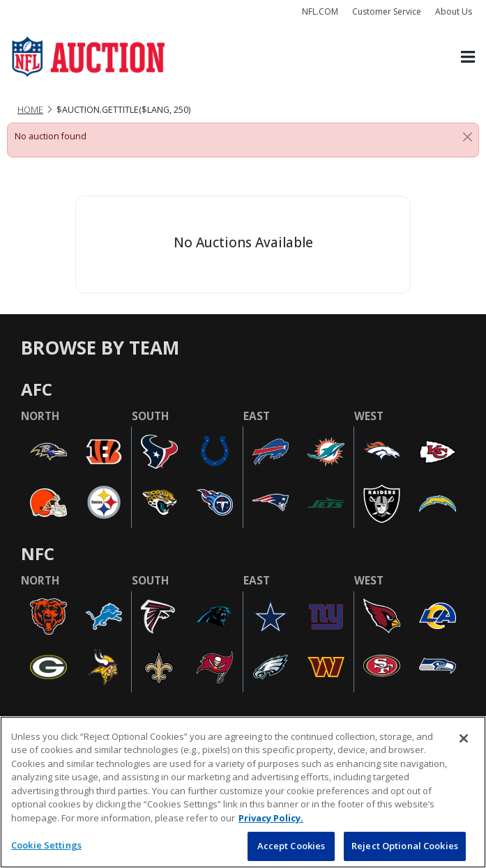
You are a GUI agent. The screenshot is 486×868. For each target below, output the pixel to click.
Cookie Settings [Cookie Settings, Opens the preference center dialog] (46, 845)
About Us (454, 11)
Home (30, 110)
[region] (243, 792)
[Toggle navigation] (468, 57)
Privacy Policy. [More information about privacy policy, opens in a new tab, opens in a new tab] (271, 818)
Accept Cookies (291, 846)
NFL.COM (320, 11)
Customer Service (387, 11)
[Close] (468, 137)
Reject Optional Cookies (405, 846)
